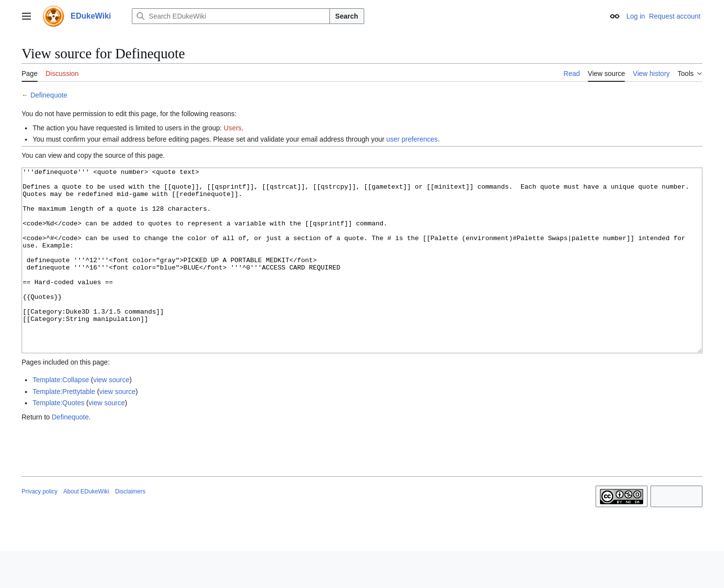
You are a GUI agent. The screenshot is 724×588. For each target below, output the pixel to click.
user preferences (412, 139)
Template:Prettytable (64, 428)
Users (233, 128)
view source (111, 416)
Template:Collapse (61, 416)
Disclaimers (130, 528)
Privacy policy (39, 528)
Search (347, 16)
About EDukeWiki (86, 528)
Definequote (49, 95)
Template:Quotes (58, 440)
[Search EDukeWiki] (231, 16)
